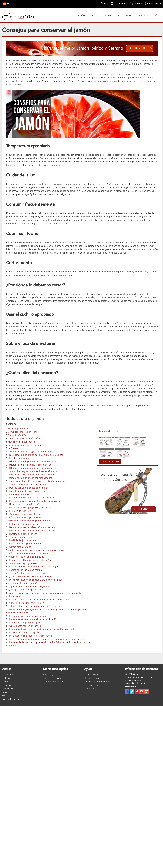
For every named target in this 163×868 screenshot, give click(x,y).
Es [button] (7, 4)
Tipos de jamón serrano (21, 537)
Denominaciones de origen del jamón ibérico (31, 452)
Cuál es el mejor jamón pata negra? (27, 557)
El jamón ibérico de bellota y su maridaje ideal (33, 498)
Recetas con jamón (19, 458)
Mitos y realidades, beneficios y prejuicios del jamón (36, 580)
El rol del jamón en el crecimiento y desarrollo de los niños (39, 600)
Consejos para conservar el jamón (27, 603)
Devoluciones (91, 678)
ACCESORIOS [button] (145, 15)
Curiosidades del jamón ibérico (25, 514)
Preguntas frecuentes (95, 685)
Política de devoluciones (97, 682)
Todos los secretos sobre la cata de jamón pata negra (37, 550)
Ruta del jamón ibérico (21, 494)
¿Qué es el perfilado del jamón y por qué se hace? (35, 606)
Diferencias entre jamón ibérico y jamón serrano (34, 462)
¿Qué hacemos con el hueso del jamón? (30, 586)
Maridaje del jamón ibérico (22, 442)
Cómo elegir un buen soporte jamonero (29, 554)
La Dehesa (13, 448)
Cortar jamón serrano (20, 547)
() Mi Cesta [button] (153, 4)
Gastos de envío (92, 674)
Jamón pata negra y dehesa (23, 563)
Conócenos (8, 674)
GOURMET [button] (130, 15)
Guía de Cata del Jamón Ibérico (25, 626)
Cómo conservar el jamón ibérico (25, 439)
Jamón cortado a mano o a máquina (28, 485)
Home (5, 682)
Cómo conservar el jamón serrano (27, 518)
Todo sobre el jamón (13, 699)
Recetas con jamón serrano (23, 534)
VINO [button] (118, 15)
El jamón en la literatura (21, 511)
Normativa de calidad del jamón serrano (30, 521)
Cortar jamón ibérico (19, 435)
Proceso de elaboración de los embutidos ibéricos (35, 501)
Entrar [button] (103, 4)
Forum (5, 695)
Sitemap (6, 685)
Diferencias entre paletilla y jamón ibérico (30, 465)
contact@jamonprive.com (138, 677)
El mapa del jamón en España (24, 633)
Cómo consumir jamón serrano (25, 544)
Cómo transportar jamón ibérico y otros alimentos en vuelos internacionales (48, 639)
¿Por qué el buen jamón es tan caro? (28, 573)
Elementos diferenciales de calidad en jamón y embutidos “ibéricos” (44, 629)
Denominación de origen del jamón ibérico (31, 478)
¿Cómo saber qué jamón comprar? (27, 570)
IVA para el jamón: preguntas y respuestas (31, 508)
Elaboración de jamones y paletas (26, 623)
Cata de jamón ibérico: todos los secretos (31, 491)
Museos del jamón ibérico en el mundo (29, 488)
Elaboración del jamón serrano (25, 524)
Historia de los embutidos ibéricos (27, 504)
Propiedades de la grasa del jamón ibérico (31, 636)
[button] (157, 15)
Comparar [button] (136, 4)
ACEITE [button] (108, 15)
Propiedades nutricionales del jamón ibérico (32, 475)
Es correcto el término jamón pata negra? (31, 560)
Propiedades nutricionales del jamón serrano (32, 531)
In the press (8, 678)
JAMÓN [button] (81, 15)
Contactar (89, 689)
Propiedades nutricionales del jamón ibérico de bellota (36, 455)
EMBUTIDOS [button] (95, 15)
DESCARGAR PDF (110, 462)
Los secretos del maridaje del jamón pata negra (34, 567)
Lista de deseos (119, 4)
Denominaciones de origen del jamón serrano (32, 527)
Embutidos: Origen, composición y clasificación (33, 619)
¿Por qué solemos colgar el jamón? (27, 590)
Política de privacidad (55, 678)
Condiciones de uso (53, 682)
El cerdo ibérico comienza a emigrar (28, 616)
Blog (5, 692)
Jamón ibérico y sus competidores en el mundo (33, 471)
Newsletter (8, 689)
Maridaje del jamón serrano (23, 540)
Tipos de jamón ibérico (20, 429)
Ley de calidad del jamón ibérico (24, 445)
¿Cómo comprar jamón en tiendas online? (31, 577)
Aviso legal (49, 674)
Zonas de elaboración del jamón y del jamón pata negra (38, 481)
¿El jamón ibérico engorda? (23, 583)
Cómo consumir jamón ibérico (23, 432)
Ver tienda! (137, 48)
